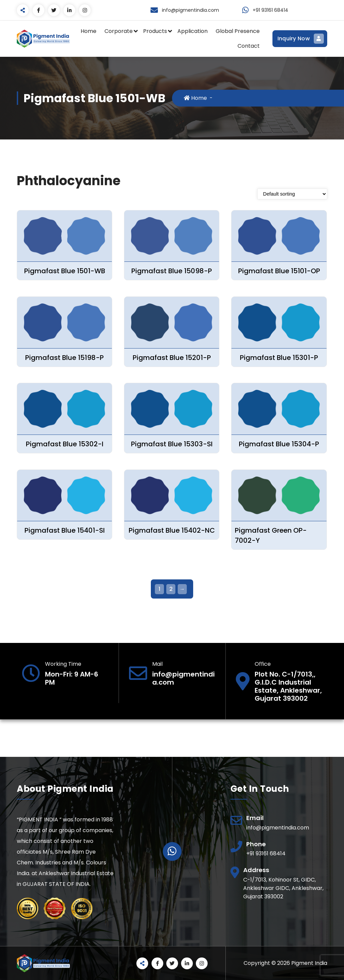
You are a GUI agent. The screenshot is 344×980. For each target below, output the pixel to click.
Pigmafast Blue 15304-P (279, 444)
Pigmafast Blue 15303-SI (172, 444)
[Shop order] (292, 194)
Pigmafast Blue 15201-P (172, 358)
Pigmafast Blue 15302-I (65, 444)
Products (155, 31)
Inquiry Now (300, 39)
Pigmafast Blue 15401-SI (65, 530)
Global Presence (238, 31)
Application (192, 31)
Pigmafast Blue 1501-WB (65, 271)
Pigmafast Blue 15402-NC (172, 530)
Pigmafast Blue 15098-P (172, 271)
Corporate (119, 31)
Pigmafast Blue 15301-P (279, 358)
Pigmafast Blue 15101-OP (279, 271)
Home (89, 31)
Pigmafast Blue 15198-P (64, 358)
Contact (249, 46)
